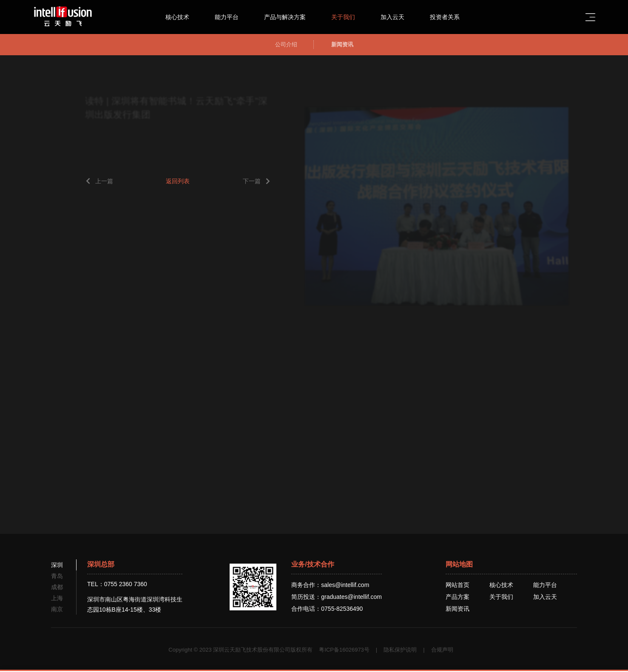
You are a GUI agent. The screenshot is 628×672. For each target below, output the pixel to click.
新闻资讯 (458, 609)
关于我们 (351, 17)
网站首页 (458, 585)
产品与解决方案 (293, 17)
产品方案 (458, 597)
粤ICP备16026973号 (344, 650)
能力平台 (235, 17)
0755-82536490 (342, 609)
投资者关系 (453, 17)
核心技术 (185, 17)
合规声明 (442, 650)
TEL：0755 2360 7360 (117, 584)
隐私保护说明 (400, 650)
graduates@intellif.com (351, 597)
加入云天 (401, 17)
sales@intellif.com (345, 585)
